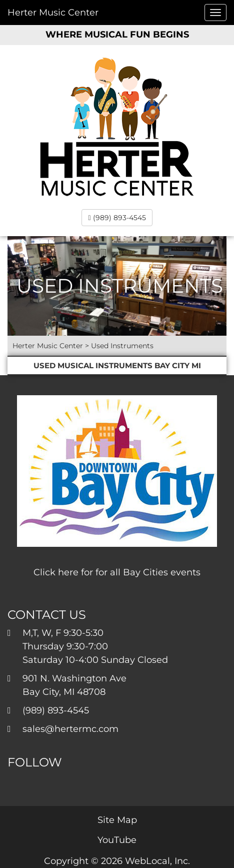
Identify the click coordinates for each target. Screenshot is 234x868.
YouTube (117, 840)
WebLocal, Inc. (157, 861)
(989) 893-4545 (117, 218)
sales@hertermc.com (70, 729)
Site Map (117, 820)
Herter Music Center (53, 13)
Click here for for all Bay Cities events (117, 572)
